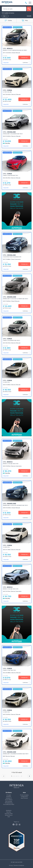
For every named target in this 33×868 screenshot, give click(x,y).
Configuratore (24, 797)
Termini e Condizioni (19, 865)
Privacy (11, 865)
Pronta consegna (24, 795)
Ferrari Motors (9, 800)
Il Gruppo (9, 795)
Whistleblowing (9, 803)
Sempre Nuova (9, 815)
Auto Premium (24, 798)
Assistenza (9, 810)
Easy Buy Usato (9, 814)
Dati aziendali (9, 801)
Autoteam (9, 797)
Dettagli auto (24, 57)
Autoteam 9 (9, 798)
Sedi (9, 817)
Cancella (29, 16)
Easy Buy (9, 812)
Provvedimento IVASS (9, 804)
